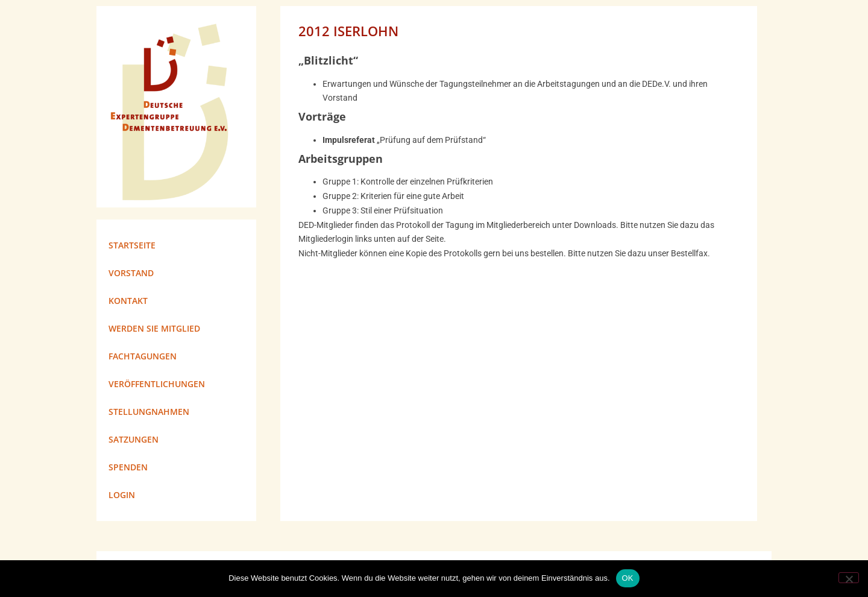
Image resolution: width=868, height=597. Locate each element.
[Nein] (849, 578)
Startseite (132, 245)
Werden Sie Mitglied (154, 328)
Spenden (128, 467)
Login (122, 495)
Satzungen (134, 439)
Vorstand (131, 273)
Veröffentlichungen (157, 384)
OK (628, 578)
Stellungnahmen (149, 412)
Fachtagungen (143, 356)
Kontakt (128, 301)
